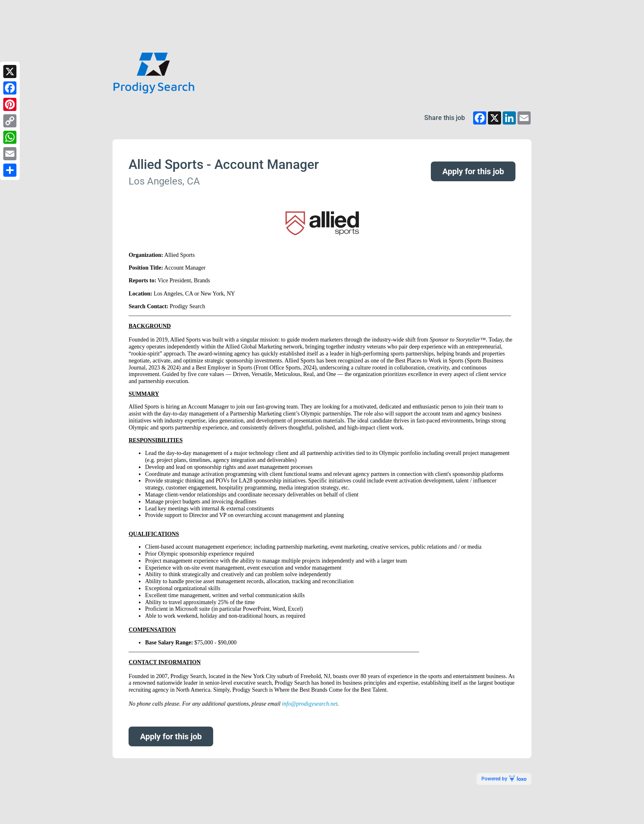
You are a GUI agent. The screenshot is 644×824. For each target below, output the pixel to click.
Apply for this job (473, 171)
